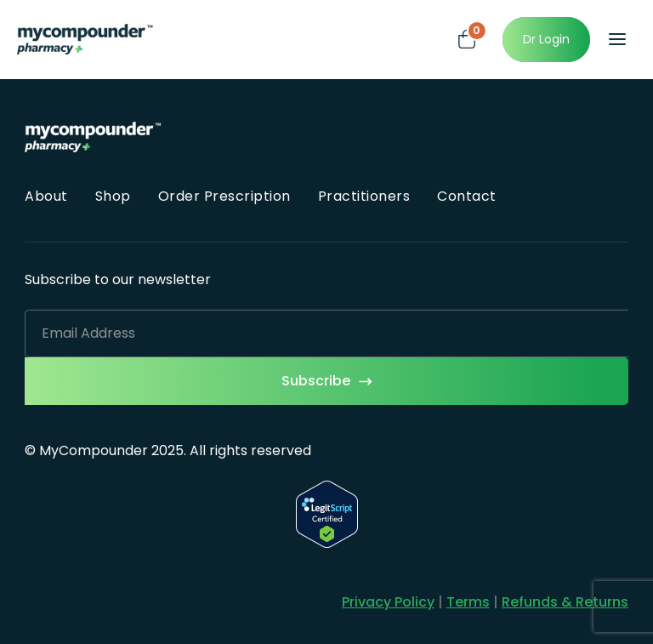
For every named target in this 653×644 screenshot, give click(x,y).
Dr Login (546, 39)
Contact (467, 196)
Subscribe (316, 381)
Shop (113, 196)
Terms (468, 602)
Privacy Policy (388, 602)
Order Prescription (224, 196)
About (46, 196)
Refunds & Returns (565, 602)
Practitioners (364, 196)
